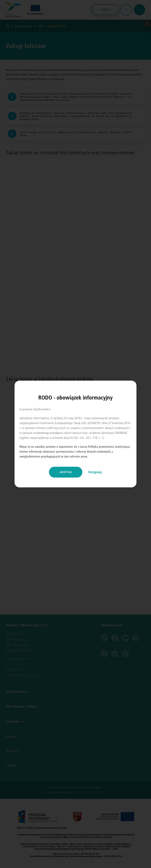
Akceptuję (66, 472)
